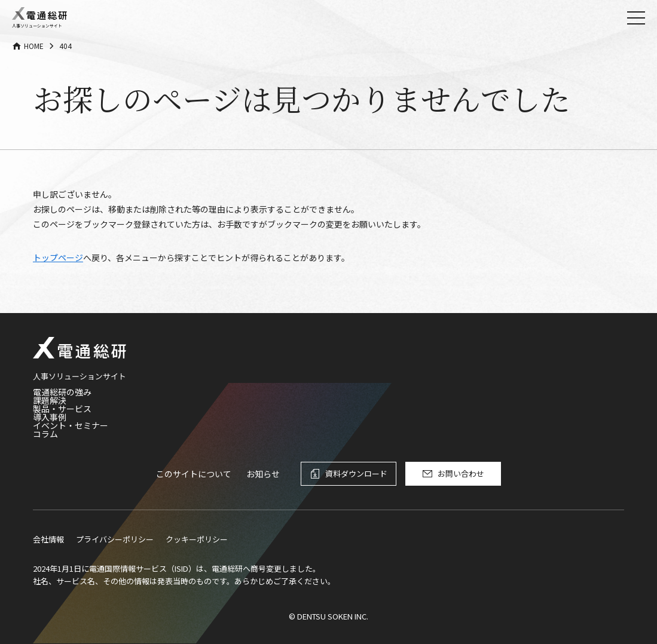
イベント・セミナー (71, 425)
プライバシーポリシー (115, 539)
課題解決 (50, 400)
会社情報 (48, 539)
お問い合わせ (461, 473)
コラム (45, 434)
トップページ (58, 257)
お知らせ (263, 474)
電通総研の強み (62, 392)
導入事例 (50, 417)
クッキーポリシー (197, 539)
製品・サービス (62, 409)
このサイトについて (194, 474)
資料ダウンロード (356, 473)
